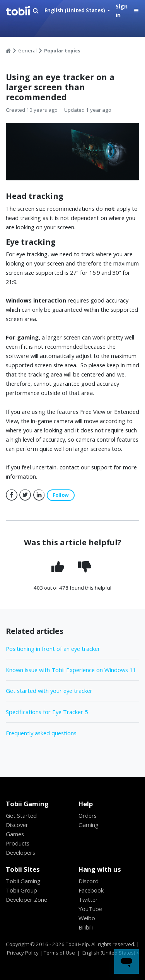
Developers (20, 852)
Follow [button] (61, 495)
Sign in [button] (122, 11)
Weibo (87, 918)
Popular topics (62, 51)
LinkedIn (39, 495)
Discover (17, 825)
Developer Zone (26, 899)
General (27, 51)
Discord (89, 881)
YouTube (90, 909)
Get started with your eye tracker (49, 691)
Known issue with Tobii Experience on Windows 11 (71, 670)
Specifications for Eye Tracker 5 (47, 712)
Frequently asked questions (41, 733)
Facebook (12, 495)
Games (15, 834)
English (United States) (75, 10)
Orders (88, 815)
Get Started (21, 815)
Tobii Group (21, 890)
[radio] (59, 567)
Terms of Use (59, 953)
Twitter (25, 495)
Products (18, 843)
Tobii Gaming (23, 881)
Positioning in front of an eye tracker (53, 649)
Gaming (89, 825)
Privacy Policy (23, 953)
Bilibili (86, 927)
